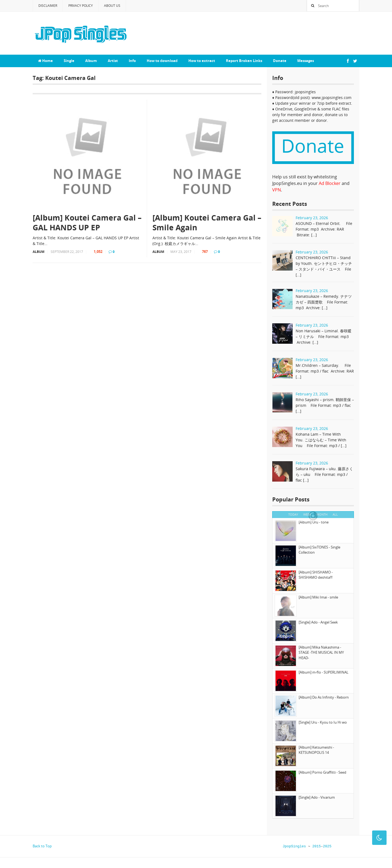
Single (69, 61)
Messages (306, 61)
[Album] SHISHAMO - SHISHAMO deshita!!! (316, 575)
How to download (162, 61)
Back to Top (42, 846)
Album (91, 61)
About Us (112, 6)
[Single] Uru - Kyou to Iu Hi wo (323, 722)
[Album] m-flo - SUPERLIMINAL (324, 672)
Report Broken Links (244, 61)
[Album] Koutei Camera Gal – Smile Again (207, 223)
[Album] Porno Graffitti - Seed (322, 772)
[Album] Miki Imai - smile (318, 597)
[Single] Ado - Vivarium (317, 797)
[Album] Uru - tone (314, 522)
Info (132, 61)
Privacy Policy (81, 6)
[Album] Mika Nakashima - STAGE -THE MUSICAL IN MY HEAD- (321, 652)
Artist (113, 61)
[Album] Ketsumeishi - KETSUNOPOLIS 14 (316, 750)
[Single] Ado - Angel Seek (318, 622)
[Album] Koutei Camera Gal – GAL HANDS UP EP (87, 223)
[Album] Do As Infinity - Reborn (324, 697)
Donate (280, 61)
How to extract (202, 61)
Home (45, 61)
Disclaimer (48, 6)
